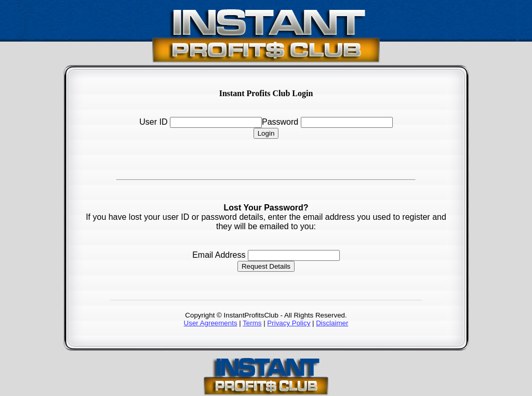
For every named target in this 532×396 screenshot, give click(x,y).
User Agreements (211, 323)
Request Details (266, 266)
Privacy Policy (289, 323)
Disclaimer (332, 323)
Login (266, 133)
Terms (252, 323)
